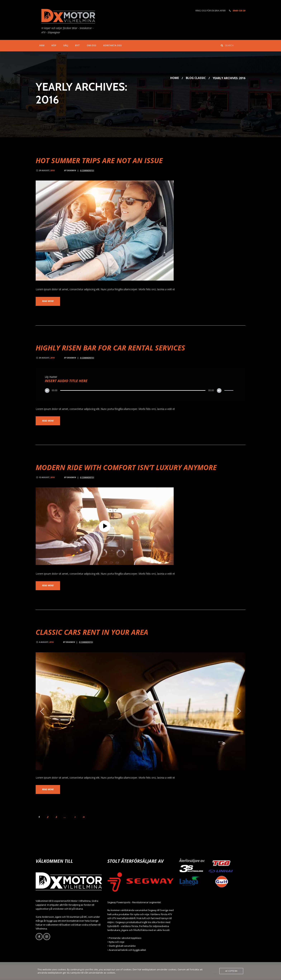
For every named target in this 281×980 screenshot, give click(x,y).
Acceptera (231, 971)
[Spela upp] (47, 391)
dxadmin (72, 170)
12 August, (47, 478)
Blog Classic (196, 78)
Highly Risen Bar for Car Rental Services (111, 348)
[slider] (133, 391)
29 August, (47, 170)
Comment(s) (87, 170)
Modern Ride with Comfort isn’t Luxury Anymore (127, 468)
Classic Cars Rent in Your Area (92, 633)
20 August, (47, 358)
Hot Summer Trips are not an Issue (100, 160)
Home (174, 78)
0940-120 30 (239, 11)
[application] (140, 391)
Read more (48, 301)
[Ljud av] (219, 391)
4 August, (46, 643)
